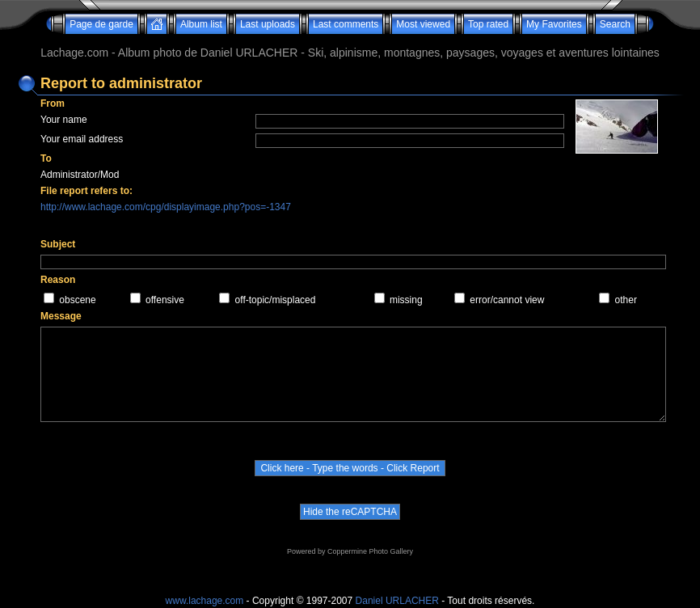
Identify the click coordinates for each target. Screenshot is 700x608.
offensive (165, 300)
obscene (77, 300)
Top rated (488, 24)
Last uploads (268, 24)
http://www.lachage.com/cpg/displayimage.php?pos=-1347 (166, 207)
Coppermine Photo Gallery (370, 551)
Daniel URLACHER (397, 601)
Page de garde (101, 24)
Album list (201, 24)
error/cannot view (507, 300)
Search (615, 24)
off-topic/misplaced (276, 300)
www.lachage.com (205, 601)
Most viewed (423, 24)
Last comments (346, 24)
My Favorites (554, 24)
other (626, 300)
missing (406, 300)
